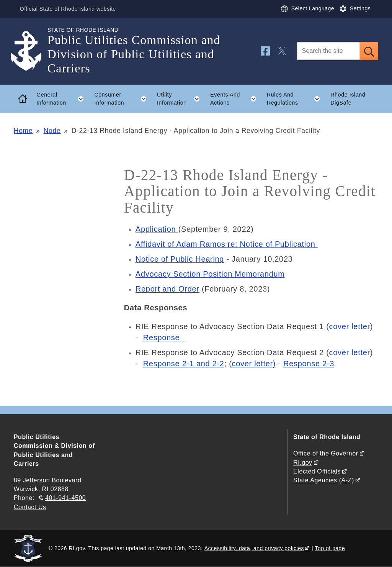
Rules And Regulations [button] (296, 99)
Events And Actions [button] (236, 99)
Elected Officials (317, 471)
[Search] (328, 51)
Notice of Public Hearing (180, 259)
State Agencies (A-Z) (324, 480)
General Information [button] (63, 99)
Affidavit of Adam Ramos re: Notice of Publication (227, 244)
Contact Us (30, 507)
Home (23, 131)
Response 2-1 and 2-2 (184, 364)
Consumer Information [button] (123, 99)
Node (52, 131)
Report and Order (167, 289)
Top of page (330, 548)
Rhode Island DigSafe (348, 99)
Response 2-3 (309, 364)
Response (164, 338)
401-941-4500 (65, 498)
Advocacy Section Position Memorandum (210, 274)
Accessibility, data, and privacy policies (254, 548)
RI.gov (303, 463)
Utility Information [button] (181, 99)
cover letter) (254, 364)
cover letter (350, 326)
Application (157, 229)
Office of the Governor (326, 453)
